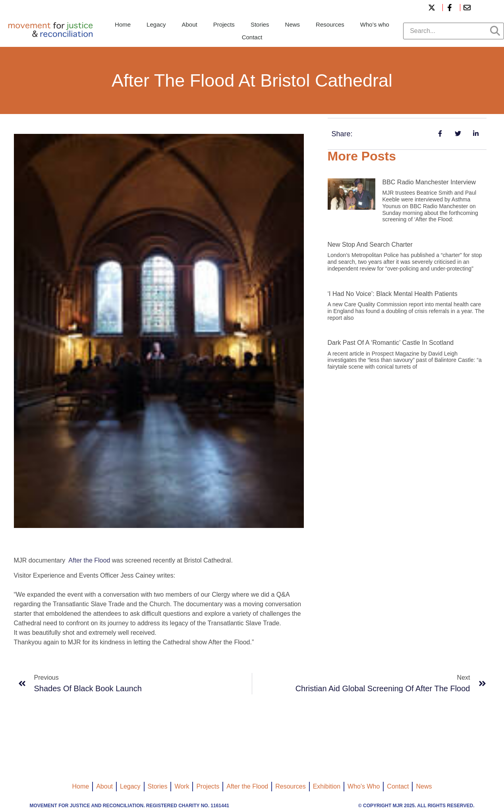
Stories (260, 24)
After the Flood (89, 560)
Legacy (156, 24)
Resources (330, 24)
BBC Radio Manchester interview (429, 182)
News (293, 24)
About (189, 24)
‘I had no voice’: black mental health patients (393, 294)
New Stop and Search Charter (370, 245)
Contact (252, 37)
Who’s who (375, 24)
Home (123, 24)
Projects (224, 24)
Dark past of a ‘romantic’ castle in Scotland (391, 343)
